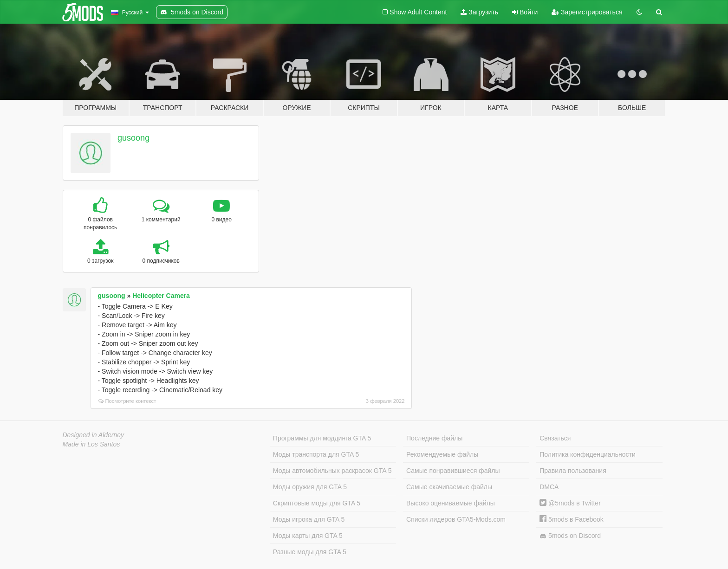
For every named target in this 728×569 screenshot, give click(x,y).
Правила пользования (573, 471)
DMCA (549, 487)
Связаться (555, 438)
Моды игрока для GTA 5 (309, 519)
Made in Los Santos (91, 444)
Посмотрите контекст (127, 401)
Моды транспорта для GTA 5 (316, 454)
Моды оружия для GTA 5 (310, 487)
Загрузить (479, 12)
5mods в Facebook (572, 519)
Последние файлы (434, 438)
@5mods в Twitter (570, 503)
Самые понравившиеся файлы (453, 471)
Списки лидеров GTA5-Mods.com (456, 519)
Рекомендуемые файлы (442, 454)
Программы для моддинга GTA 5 (322, 438)
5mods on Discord (570, 536)
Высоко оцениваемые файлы (451, 503)
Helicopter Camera (161, 296)
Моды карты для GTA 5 (308, 536)
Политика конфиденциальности (588, 454)
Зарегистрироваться (587, 12)
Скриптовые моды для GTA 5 (317, 503)
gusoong (133, 138)
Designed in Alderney (94, 435)
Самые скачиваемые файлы (449, 487)
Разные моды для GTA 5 (310, 552)
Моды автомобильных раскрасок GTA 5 (332, 471)
